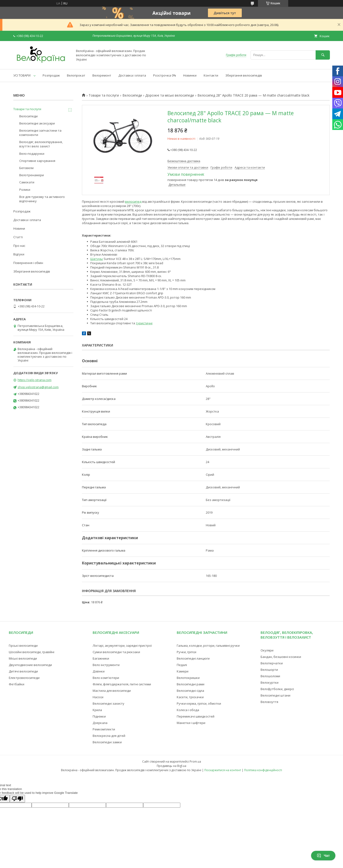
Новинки (190, 75)
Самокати (27, 182)
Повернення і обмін (28, 263)
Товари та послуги (104, 95)
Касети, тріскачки (190, 697)
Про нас (19, 246)
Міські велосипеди (23, 658)
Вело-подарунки (32, 154)
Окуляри (267, 650)
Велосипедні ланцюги (193, 658)
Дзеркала (100, 723)
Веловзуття (269, 702)
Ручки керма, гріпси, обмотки (199, 703)
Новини (19, 228)
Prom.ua (195, 762)
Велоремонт (102, 75)
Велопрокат (76, 75)
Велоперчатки (272, 663)
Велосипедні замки (107, 742)
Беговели (26, 168)
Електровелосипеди (24, 678)
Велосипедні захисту (108, 703)
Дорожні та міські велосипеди (170, 95)
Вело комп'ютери (106, 678)
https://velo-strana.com (35, 380)
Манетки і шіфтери (191, 723)
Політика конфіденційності (263, 770)
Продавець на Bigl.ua (171, 766)
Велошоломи (270, 676)
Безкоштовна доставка (184, 161)
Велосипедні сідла (190, 691)
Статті (18, 237)
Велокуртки (270, 682)
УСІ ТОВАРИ (22, 75)
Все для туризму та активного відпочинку (42, 199)
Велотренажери (32, 175)
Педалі (182, 665)
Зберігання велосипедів (244, 75)
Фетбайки (17, 684)
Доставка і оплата (132, 75)
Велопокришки (188, 678)
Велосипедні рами (191, 684)
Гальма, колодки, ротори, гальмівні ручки (208, 646)
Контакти (211, 75)
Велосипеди (132, 95)
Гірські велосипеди (23, 646)
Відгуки (19, 254)
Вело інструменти (106, 665)
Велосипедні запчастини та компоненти (40, 133)
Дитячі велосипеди (23, 671)
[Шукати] (323, 55)
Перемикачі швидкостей (196, 716)
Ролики (25, 190)
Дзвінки (99, 671)
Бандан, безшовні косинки (281, 657)
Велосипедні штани (275, 695)
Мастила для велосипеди (112, 691)
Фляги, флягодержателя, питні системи (122, 684)
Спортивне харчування (37, 161)
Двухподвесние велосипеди (30, 665)
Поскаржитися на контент (223, 770)
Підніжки (99, 716)
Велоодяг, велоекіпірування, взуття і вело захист (41, 144)
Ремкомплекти (104, 729)
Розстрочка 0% (165, 75)
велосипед (133, 201)
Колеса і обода (188, 710)
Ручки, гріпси (187, 652)
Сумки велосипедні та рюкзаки (116, 652)
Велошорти (269, 670)
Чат (323, 856)
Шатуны (97, 259)
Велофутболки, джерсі (277, 689)
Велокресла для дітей (109, 736)
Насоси (98, 697)
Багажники (101, 658)
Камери (183, 671)
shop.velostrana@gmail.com (38, 387)
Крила (97, 710)
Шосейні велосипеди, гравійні (32, 652)
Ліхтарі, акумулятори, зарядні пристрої (122, 646)
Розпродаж (51, 75)
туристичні (144, 323)
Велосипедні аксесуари (37, 123)
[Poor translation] (17, 799)
